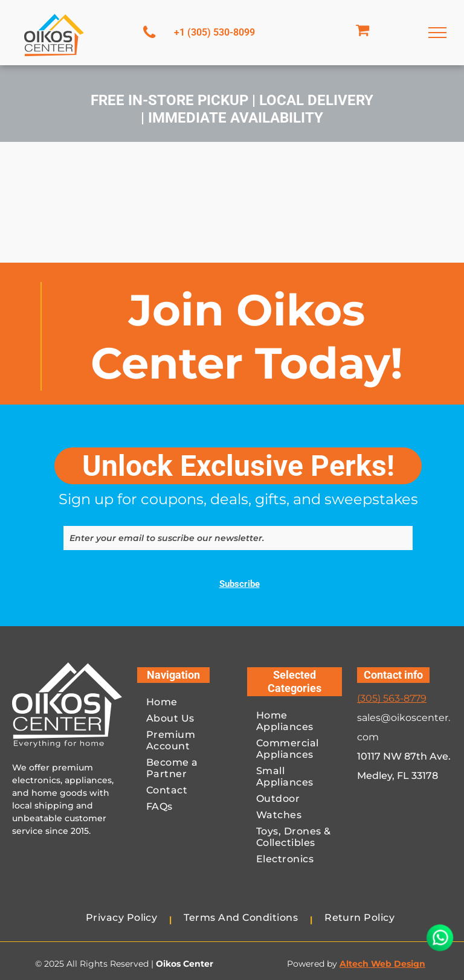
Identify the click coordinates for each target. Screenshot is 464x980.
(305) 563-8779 (392, 698)
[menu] (437, 33)
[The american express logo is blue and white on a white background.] (427, 861)
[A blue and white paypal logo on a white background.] (382, 817)
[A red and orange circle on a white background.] (427, 817)
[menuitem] (185, 704)
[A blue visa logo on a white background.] (382, 861)
